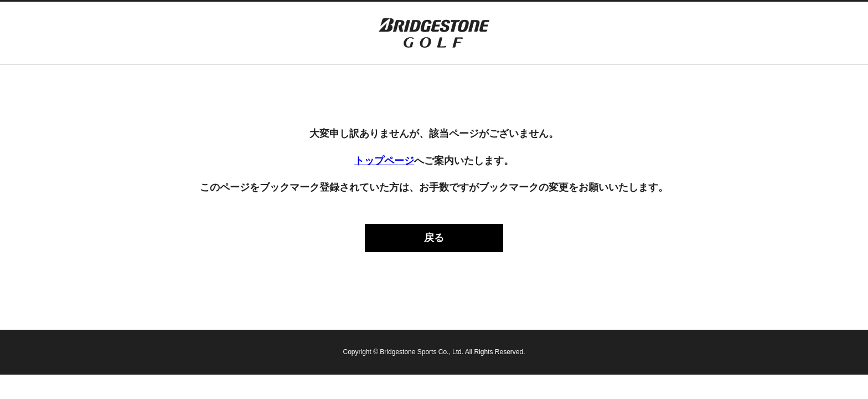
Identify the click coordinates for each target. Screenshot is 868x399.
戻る (434, 238)
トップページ (384, 161)
